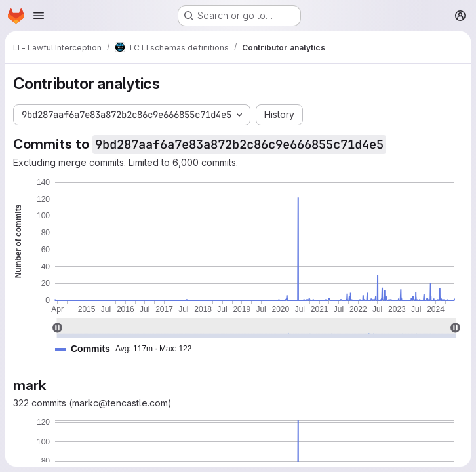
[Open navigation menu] (39, 16)
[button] (129, 349)
